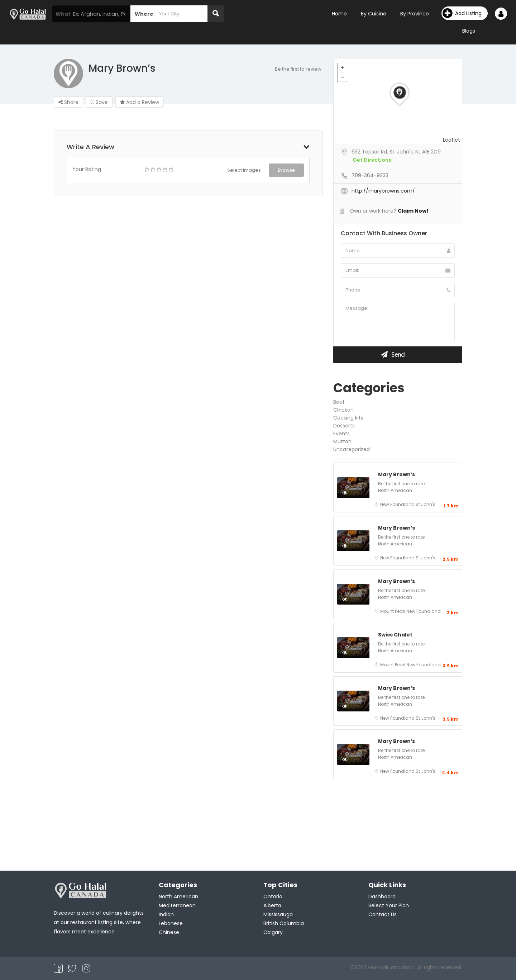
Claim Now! (413, 211)
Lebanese (171, 923)
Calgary (273, 932)
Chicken (343, 410)
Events (341, 434)
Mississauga (278, 914)
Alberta (272, 905)
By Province (415, 14)
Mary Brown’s (396, 474)
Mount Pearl (393, 611)
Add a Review (140, 102)
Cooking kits (348, 418)
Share (68, 102)
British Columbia (284, 923)
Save (99, 102)
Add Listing (462, 13)
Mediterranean (177, 905)
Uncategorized (352, 449)
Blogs (469, 31)
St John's (426, 504)
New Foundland (398, 504)
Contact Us (383, 914)
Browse (286, 170)
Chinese (169, 932)
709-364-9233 (370, 175)
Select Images (244, 170)
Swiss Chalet (395, 635)
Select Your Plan (389, 905)
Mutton (342, 441)
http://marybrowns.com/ (383, 191)
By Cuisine (374, 14)
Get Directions (372, 160)
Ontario (273, 896)
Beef (339, 402)
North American (395, 490)
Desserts (344, 426)
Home (339, 14)
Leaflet (451, 140)
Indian (166, 914)
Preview (352, 492)
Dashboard (382, 896)
